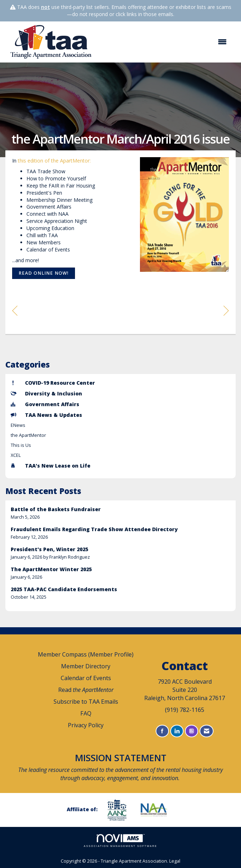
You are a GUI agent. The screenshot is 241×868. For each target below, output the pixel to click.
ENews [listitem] (18, 425)
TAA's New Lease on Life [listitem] (51, 466)
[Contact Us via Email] (207, 731)
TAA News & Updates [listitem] (46, 415)
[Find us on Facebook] (162, 731)
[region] (226, 310)
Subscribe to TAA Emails (86, 702)
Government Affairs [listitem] (45, 404)
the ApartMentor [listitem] (28, 435)
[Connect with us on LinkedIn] (177, 731)
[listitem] (120, 513)
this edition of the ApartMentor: (54, 161)
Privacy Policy (86, 725)
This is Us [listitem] (21, 445)
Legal (175, 861)
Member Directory (86, 666)
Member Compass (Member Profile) (86, 654)
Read (86, 690)
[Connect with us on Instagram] (192, 731)
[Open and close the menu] (165, 42)
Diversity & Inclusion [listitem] (46, 393)
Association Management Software (121, 841)
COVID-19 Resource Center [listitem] (53, 383)
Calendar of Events (86, 678)
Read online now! (44, 273)
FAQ (86, 713)
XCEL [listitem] (16, 455)
